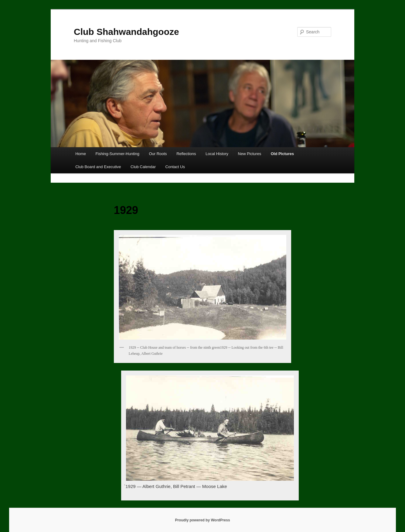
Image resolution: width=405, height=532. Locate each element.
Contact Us (175, 167)
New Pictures (250, 154)
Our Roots (158, 154)
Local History (217, 154)
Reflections (186, 154)
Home (81, 154)
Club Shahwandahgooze (126, 32)
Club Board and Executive (98, 167)
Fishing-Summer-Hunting (117, 154)
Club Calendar (143, 167)
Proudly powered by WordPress (202, 520)
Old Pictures (282, 154)
